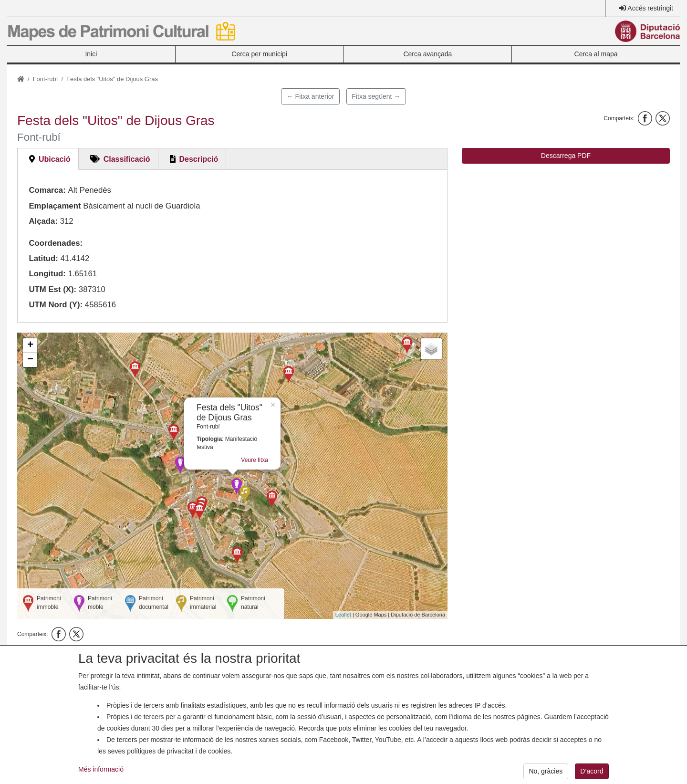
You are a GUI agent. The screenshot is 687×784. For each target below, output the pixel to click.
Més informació (101, 777)
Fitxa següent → (376, 96)
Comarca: (47, 190)
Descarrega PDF (566, 156)
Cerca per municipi (259, 54)
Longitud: (47, 274)
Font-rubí (46, 79)
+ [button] (30, 345)
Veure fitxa (255, 460)
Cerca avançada (427, 54)
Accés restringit (650, 8)
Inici (91, 54)
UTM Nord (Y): (56, 305)
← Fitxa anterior (311, 96)
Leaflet (343, 615)
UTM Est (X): (52, 289)
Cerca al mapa (596, 54)
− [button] (30, 360)
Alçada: (43, 221)
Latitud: (43, 258)
